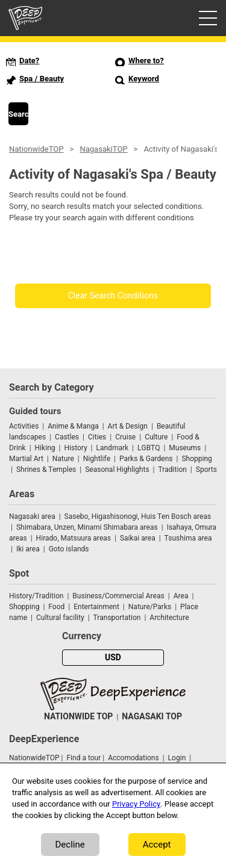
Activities (24, 426)
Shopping (196, 459)
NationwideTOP (36, 149)
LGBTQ (149, 448)
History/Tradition (36, 596)
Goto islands (69, 549)
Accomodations (133, 758)
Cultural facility (60, 618)
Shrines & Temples (46, 470)
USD (113, 658)
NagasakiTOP (103, 149)
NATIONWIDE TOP (78, 717)
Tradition (173, 470)
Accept (157, 845)
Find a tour (83, 758)
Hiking (45, 448)
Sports (206, 470)
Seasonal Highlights (117, 470)
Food (56, 607)
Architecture (169, 618)
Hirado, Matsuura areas (74, 538)
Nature (63, 459)
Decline (70, 845)
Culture (156, 437)
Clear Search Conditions (113, 296)
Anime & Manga (73, 426)
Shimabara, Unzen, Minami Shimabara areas (87, 527)
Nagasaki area (32, 516)
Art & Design (128, 426)
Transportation (117, 618)
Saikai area (138, 538)
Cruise (125, 437)
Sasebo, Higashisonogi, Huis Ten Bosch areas (138, 516)
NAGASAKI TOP (152, 717)
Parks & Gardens (146, 459)
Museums (185, 448)
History (75, 448)
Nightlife (97, 459)
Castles (67, 437)
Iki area (28, 549)
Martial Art (26, 459)
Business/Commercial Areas (118, 596)
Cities (97, 437)
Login (177, 758)
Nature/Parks (150, 607)
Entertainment (96, 607)
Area (181, 596)
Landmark (113, 448)
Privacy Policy (136, 804)
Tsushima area (188, 538)
